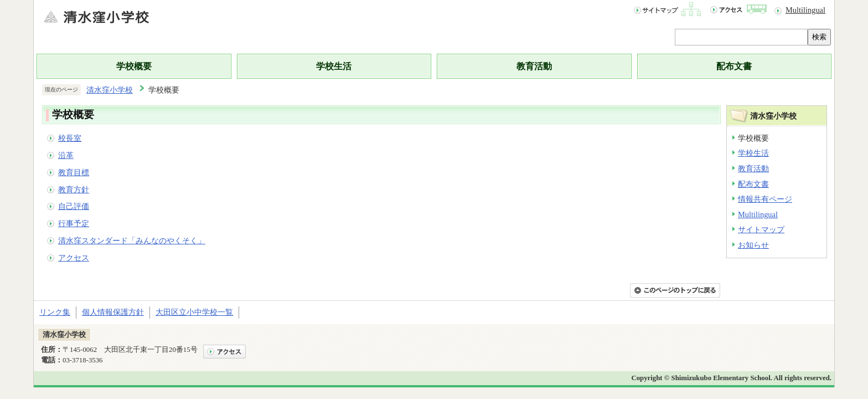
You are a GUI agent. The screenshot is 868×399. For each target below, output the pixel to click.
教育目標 (74, 172)
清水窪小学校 (110, 90)
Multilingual (805, 10)
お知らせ (753, 245)
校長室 (70, 138)
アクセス (74, 258)
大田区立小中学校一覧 (194, 312)
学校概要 (134, 66)
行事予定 (74, 223)
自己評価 (74, 206)
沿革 (66, 155)
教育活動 (534, 66)
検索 (819, 37)
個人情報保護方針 (113, 312)
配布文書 (734, 66)
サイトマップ (761, 229)
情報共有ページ (765, 199)
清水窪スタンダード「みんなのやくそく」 (132, 241)
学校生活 (334, 66)
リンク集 (55, 312)
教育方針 (74, 190)
